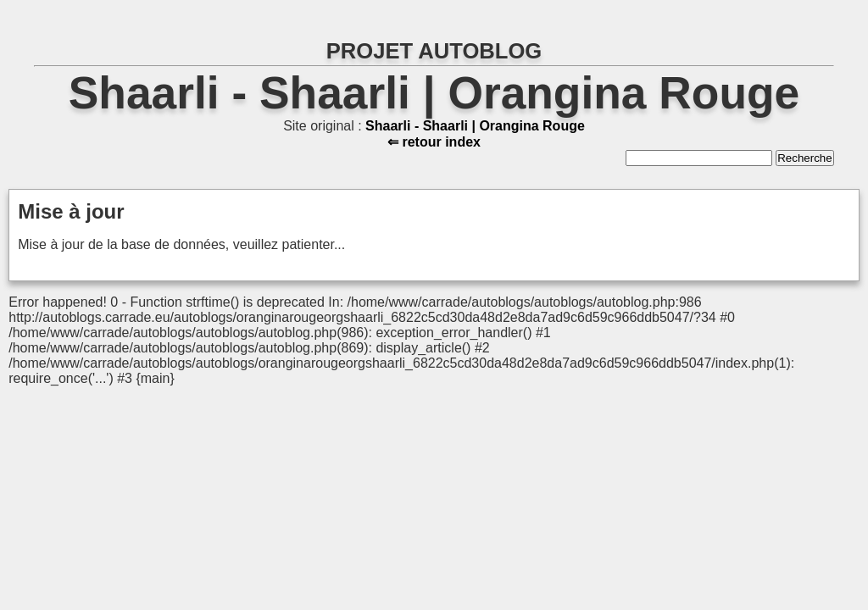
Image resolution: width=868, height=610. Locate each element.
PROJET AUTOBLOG (434, 51)
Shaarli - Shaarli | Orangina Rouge (434, 93)
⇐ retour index (434, 142)
